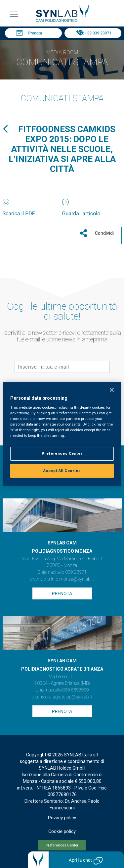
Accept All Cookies (62, 471)
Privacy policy (62, 818)
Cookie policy (62, 832)
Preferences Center (62, 845)
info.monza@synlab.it (72, 579)
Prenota (35, 33)
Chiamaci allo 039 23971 (62, 572)
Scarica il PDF (19, 213)
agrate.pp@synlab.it (72, 697)
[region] (62, 434)
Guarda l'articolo (81, 213)
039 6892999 (76, 690)
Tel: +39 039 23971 (95, 33)
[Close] (112, 390)
